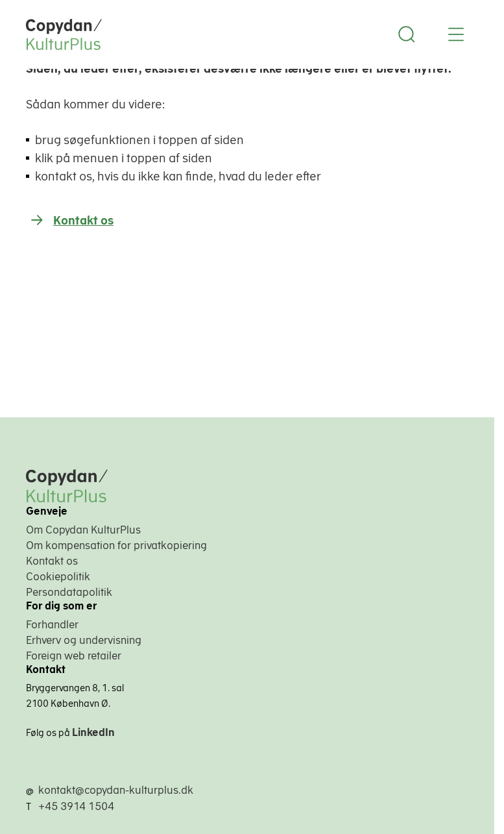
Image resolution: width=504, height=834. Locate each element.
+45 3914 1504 (76, 806)
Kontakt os (83, 220)
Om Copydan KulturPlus (83, 530)
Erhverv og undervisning (84, 640)
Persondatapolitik (69, 592)
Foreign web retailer (74, 656)
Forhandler (52, 624)
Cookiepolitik (58, 576)
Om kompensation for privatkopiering (116, 545)
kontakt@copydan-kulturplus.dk (116, 790)
